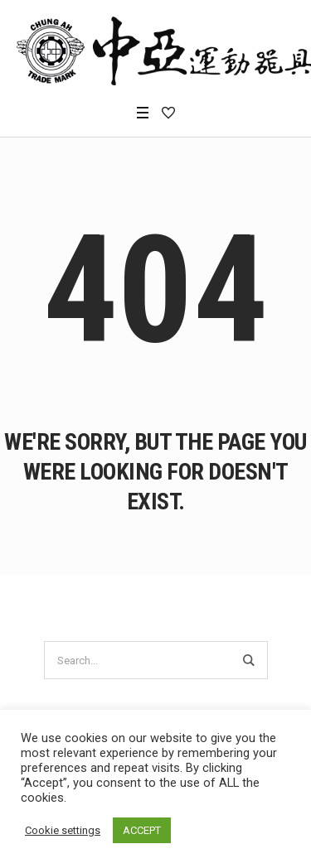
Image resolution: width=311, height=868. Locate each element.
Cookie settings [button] (63, 830)
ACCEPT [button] (142, 830)
